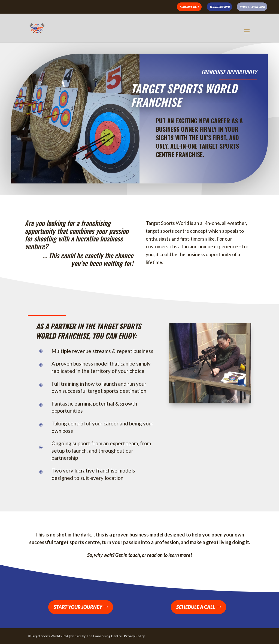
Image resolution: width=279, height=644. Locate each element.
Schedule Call (189, 7)
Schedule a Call (196, 607)
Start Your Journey (78, 607)
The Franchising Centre (104, 636)
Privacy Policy (134, 636)
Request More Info (252, 7)
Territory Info (219, 7)
